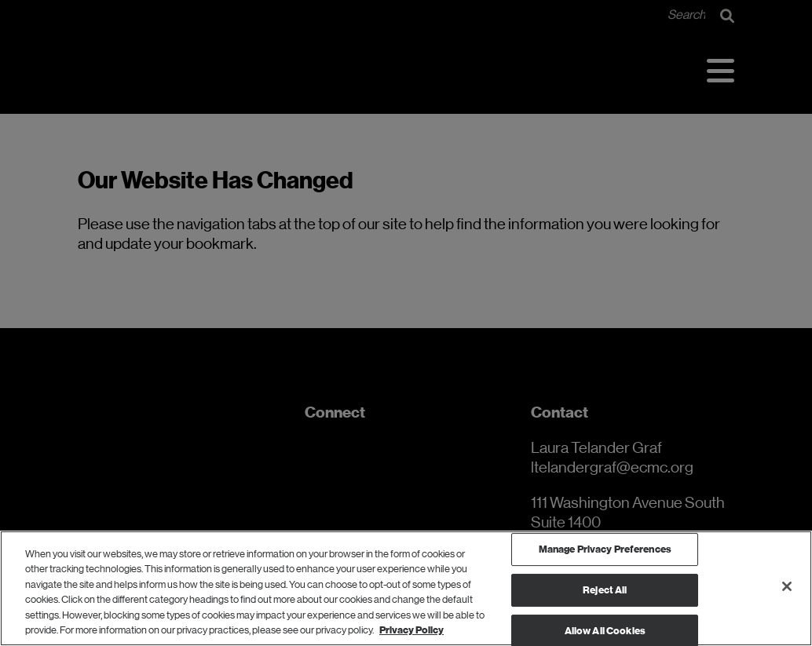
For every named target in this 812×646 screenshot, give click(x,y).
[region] (406, 588)
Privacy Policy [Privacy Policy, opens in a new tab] (411, 630)
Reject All (605, 590)
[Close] (787, 586)
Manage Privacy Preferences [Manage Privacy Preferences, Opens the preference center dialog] (605, 550)
